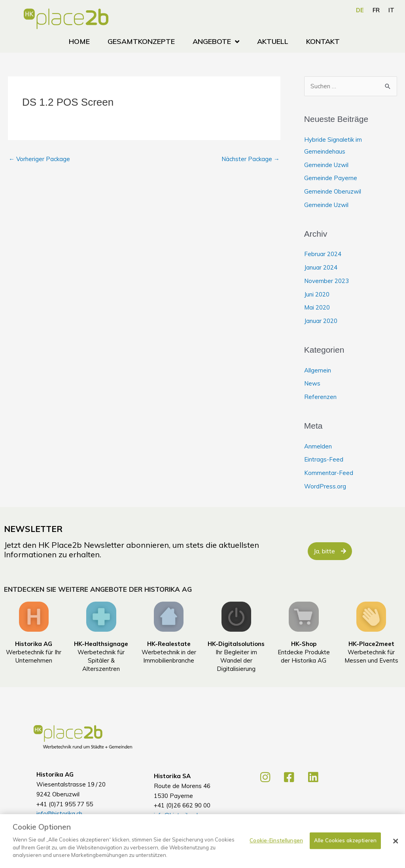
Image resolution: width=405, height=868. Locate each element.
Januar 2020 (321, 321)
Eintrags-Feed (324, 459)
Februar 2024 (323, 254)
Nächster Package (251, 159)
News (312, 383)
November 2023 (326, 281)
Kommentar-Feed (329, 473)
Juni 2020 (317, 294)
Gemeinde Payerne (331, 178)
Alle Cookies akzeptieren (345, 851)
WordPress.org (325, 486)
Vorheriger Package (39, 159)
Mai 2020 (317, 307)
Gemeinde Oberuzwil (333, 191)
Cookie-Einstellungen (276, 851)
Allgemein (318, 370)
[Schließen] (396, 851)
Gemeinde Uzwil (326, 165)
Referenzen (320, 397)
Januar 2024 (321, 267)
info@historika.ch (59, 814)
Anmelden (318, 446)
